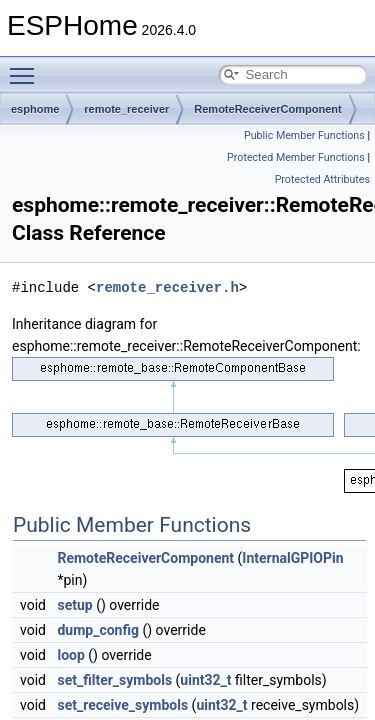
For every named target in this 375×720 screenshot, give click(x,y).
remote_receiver (126, 109)
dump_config (98, 630)
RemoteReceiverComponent (267, 109)
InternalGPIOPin (292, 558)
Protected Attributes (322, 179)
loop (70, 655)
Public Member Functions (304, 135)
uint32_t (205, 680)
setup (74, 605)
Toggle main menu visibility (27, 67)
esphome (35, 109)
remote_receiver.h (167, 287)
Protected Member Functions (296, 157)
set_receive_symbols (122, 705)
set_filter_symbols (114, 680)
